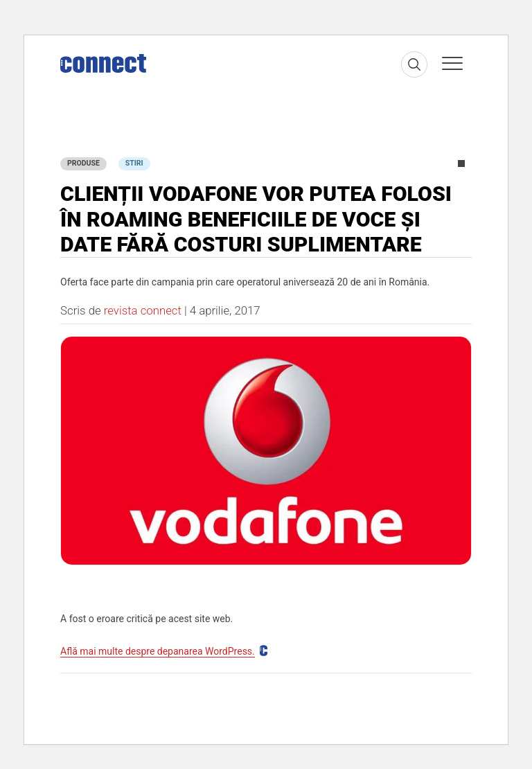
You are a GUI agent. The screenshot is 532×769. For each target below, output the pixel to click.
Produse (83, 163)
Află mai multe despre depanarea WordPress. (158, 651)
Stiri (134, 163)
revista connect (143, 310)
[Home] (103, 60)
